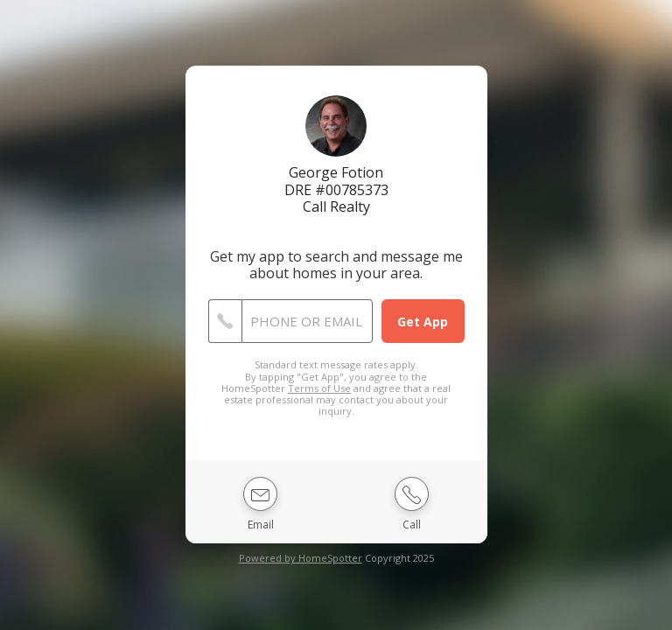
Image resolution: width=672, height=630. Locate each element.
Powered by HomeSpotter (301, 558)
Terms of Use (319, 388)
